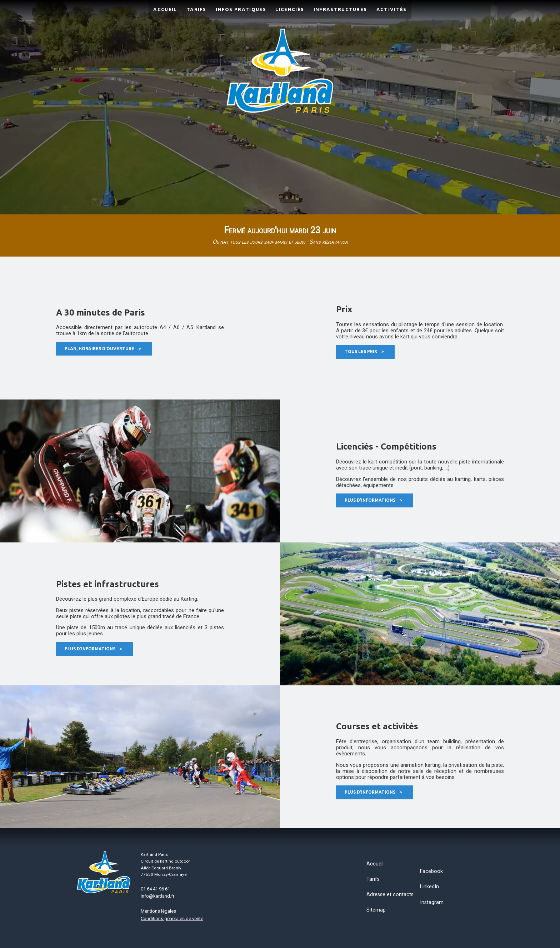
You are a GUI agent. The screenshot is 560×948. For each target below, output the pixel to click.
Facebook (431, 871)
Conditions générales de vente (172, 919)
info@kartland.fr (157, 896)
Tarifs (373, 879)
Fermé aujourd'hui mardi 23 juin (280, 235)
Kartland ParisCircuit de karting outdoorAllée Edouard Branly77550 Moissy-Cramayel (165, 864)
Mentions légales (158, 911)
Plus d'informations (373, 500)
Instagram (432, 902)
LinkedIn (429, 887)
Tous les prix (364, 351)
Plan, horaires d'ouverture (103, 349)
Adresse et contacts (390, 895)
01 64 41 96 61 (155, 889)
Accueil (375, 864)
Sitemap (376, 910)
